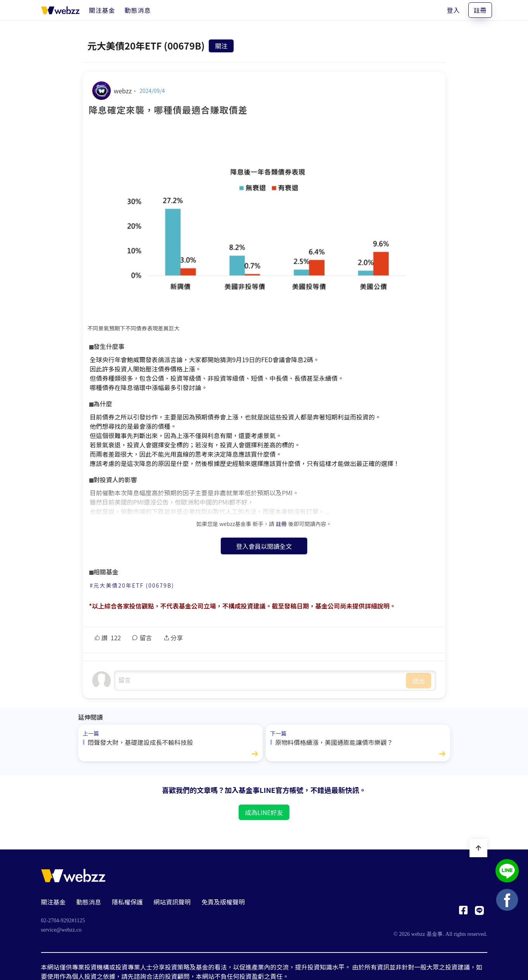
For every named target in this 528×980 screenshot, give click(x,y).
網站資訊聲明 (172, 902)
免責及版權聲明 (223, 902)
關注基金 (53, 902)
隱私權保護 (127, 902)
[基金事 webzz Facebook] (463, 912)
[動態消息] (138, 10)
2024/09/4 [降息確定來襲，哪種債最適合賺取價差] (152, 91)
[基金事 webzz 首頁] (60, 10)
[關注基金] (102, 10)
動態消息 (89, 902)
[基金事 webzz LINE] (479, 912)
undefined (260, 681)
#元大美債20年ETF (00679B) (132, 585)
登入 (453, 10)
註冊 (480, 10)
